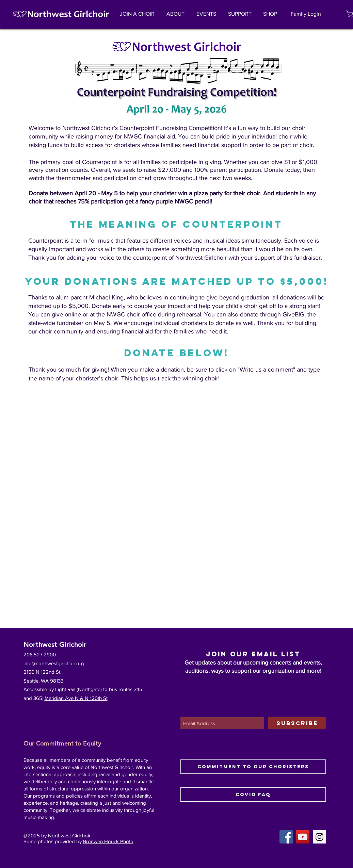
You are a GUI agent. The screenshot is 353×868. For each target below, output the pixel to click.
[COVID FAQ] (253, 795)
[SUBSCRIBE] (297, 723)
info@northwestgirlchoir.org (54, 663)
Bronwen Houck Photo (108, 841)
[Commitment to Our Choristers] (253, 767)
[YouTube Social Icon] (303, 837)
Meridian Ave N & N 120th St (76, 698)
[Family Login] (306, 14)
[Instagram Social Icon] (319, 837)
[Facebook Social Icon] (286, 837)
